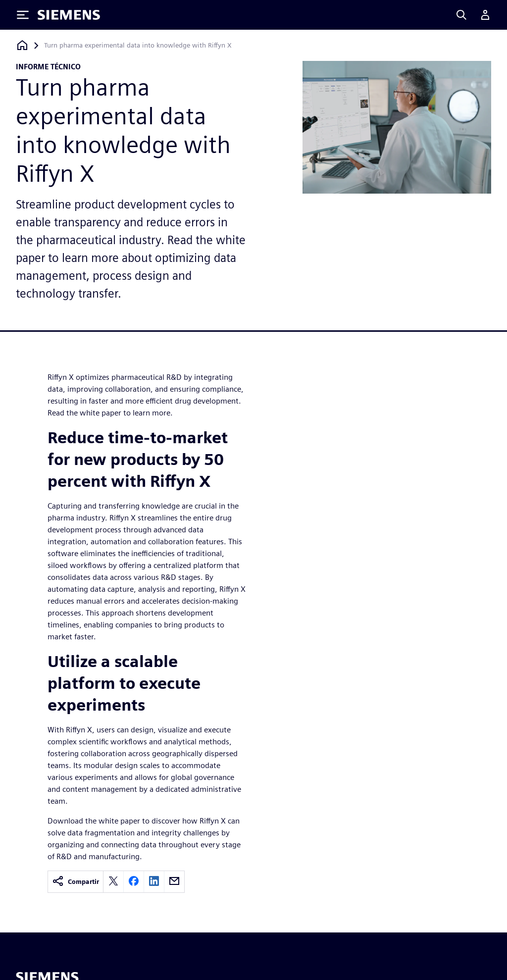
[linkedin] (154, 882)
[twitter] (113, 882)
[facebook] (134, 882)
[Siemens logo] (69, 15)
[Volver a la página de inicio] (22, 45)
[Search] (461, 15)
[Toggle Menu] (23, 15)
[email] (174, 882)
